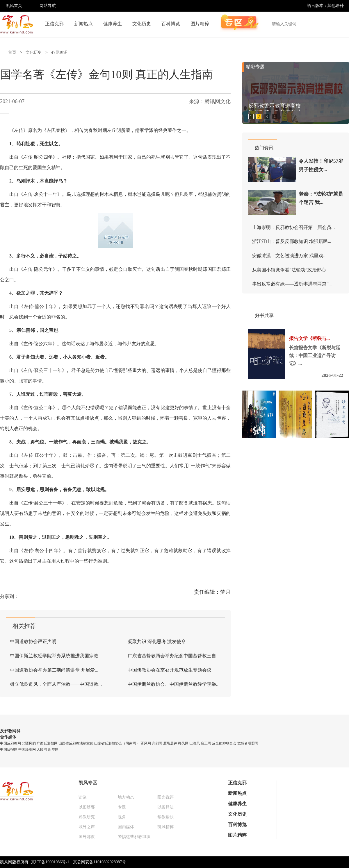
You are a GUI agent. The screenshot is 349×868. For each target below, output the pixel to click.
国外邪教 (87, 837)
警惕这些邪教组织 (134, 837)
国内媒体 (126, 827)
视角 (122, 817)
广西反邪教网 (47, 743)
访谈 (83, 797)
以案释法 (165, 807)
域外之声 (87, 827)
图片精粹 (200, 24)
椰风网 (183, 743)
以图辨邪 (87, 807)
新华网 (53, 749)
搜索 (341, 24)
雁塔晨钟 (170, 743)
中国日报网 (9, 749)
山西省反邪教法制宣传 (76, 743)
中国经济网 (27, 749)
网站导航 (48, 6)
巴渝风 (195, 743)
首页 (12, 52)
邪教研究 (87, 817)
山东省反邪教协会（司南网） (117, 743)
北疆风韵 (29, 743)
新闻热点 (83, 24)
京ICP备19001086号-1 (50, 862)
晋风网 (146, 743)
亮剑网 (157, 743)
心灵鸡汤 (59, 52)
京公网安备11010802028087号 (99, 862)
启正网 (206, 743)
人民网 (42, 749)
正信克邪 (54, 24)
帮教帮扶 (165, 817)
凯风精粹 (165, 827)
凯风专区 (88, 783)
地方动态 (126, 797)
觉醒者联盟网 (248, 743)
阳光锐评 (165, 797)
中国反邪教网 (10, 743)
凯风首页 (14, 6)
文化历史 (142, 24)
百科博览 (171, 24)
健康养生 (113, 24)
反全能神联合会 (224, 743)
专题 (122, 807)
